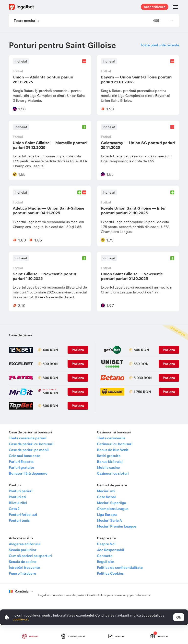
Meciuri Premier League (117, 527)
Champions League (113, 509)
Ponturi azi (18, 497)
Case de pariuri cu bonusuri (31, 444)
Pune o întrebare (22, 574)
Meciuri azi (106, 491)
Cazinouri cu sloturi (113, 474)
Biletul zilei (18, 503)
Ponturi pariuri (21, 491)
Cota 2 (14, 509)
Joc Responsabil (111, 550)
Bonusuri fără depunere (28, 474)
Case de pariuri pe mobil (29, 450)
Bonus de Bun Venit (113, 450)
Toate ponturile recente (160, 45)
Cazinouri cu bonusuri (115, 444)
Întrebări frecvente (24, 568)
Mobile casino (108, 468)
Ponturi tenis (19, 521)
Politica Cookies (110, 574)
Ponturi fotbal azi (23, 515)
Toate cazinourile (111, 438)
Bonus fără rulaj (110, 462)
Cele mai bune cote (24, 456)
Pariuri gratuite (21, 468)
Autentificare (155, 7)
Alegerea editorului (25, 544)
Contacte (105, 556)
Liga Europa (107, 515)
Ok (179, 617)
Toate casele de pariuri (28, 438)
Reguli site (106, 562)
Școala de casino (23, 562)
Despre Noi (106, 544)
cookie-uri (20, 619)
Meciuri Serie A (109, 521)
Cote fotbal (106, 497)
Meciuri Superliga (112, 503)
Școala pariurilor (23, 550)
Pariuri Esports (21, 462)
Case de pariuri (21, 335)
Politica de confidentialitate (120, 568)
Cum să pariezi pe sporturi (30, 556)
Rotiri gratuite (109, 456)
